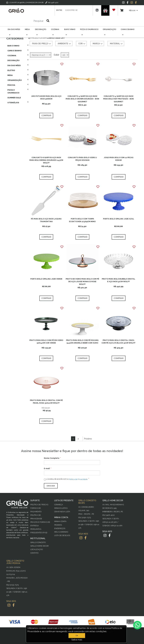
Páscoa (11, 85)
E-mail (47, 468)
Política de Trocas (39, 505)
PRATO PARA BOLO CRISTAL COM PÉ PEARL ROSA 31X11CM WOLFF (46, 402)
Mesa (10, 75)
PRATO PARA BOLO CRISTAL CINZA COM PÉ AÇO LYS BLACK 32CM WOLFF (118, 342)
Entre (59, 10)
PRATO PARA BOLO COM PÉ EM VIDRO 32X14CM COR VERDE (46, 342)
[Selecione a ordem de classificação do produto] (41, 55)
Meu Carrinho (61, 532)
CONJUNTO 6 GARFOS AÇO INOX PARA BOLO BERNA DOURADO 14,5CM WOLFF (46, 160)
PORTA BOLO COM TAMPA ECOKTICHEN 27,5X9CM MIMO (82, 220)
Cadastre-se (71, 10)
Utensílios (13, 103)
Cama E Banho (15, 51)
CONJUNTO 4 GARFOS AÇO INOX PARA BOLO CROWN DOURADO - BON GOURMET (82, 99)
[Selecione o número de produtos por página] (65, 55)
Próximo (88, 439)
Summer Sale (14, 98)
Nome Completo (52, 458)
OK (77, 636)
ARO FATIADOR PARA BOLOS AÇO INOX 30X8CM (46, 97)
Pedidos (58, 525)
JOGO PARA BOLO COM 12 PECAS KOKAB (119, 159)
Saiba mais (77, 640)
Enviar (51, 486)
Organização (15, 80)
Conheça (59, 505)
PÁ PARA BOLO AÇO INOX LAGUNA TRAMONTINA (46, 220)
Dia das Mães (14, 65)
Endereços (60, 528)
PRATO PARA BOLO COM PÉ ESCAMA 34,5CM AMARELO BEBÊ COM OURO (82, 342)
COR (82, 44)
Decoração (13, 60)
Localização (37, 549)
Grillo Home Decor (40, 546)
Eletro (11, 70)
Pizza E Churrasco (13, 91)
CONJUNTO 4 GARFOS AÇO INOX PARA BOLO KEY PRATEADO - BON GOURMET (118, 99)
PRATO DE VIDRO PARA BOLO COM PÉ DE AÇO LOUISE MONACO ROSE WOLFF (82, 282)
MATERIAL (117, 44)
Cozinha (12, 56)
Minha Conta (60, 521)
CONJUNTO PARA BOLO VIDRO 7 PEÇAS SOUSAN (82, 159)
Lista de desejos (62, 535)
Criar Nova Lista (62, 512)
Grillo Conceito (38, 542)
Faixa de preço (42, 44)
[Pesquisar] (30, 21)
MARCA (98, 44)
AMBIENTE (65, 44)
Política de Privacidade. (78, 479)
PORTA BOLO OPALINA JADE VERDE (46, 279)
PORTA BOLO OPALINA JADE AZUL (119, 219)
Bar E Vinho (13, 46)
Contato (34, 553)
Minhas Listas (61, 508)
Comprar (46, 115)
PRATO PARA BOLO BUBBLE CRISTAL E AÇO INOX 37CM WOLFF (118, 280)
